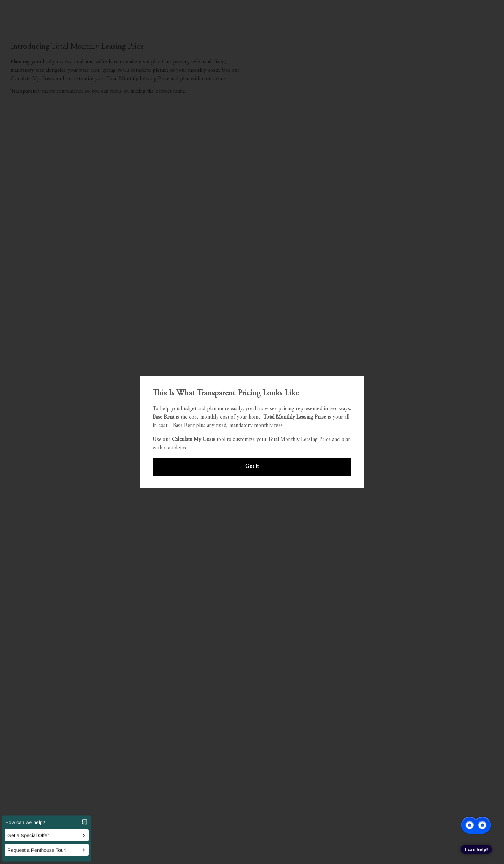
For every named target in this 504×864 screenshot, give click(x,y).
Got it (252, 466)
